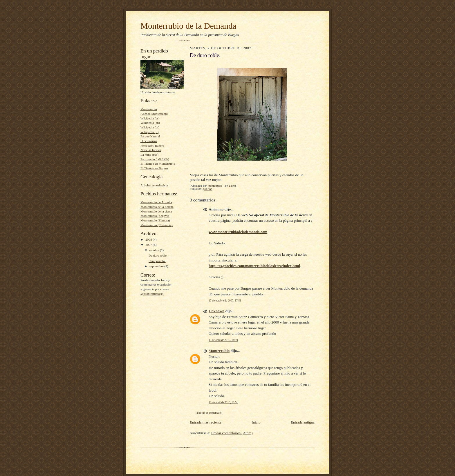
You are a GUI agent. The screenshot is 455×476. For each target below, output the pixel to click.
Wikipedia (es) (150, 118)
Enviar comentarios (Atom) (232, 433)
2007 (149, 245)
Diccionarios (149, 141)
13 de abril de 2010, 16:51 (223, 402)
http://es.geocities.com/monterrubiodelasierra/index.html (254, 266)
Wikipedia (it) (150, 132)
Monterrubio (149, 109)
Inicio (256, 422)
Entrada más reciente (206, 422)
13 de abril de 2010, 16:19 (223, 340)
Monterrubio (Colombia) (157, 225)
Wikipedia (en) (150, 123)
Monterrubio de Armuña (156, 202)
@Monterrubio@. (152, 294)
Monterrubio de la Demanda (188, 26)
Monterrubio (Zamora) (155, 220)
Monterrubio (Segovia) (155, 216)
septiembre (157, 266)
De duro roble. (158, 255)
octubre (155, 250)
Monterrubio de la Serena (157, 207)
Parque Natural (150, 136)
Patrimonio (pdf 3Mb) (155, 159)
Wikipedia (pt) (150, 127)
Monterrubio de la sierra (156, 211)
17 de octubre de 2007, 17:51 (225, 300)
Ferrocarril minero (152, 146)
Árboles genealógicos (154, 185)
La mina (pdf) (149, 155)
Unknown (216, 311)
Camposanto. (157, 261)
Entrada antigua (303, 422)
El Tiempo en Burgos (154, 168)
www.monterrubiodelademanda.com (238, 232)
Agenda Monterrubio (154, 114)
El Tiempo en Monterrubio (158, 163)
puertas (207, 189)
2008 (149, 239)
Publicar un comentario (209, 413)
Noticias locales (151, 150)
